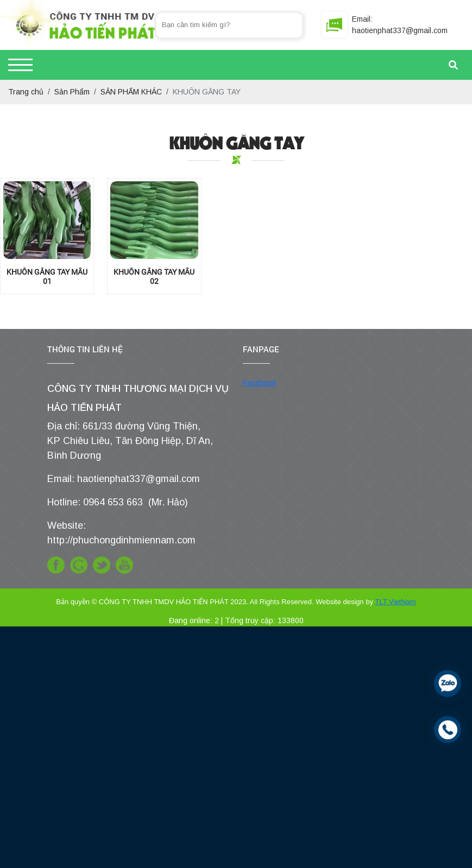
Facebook (260, 383)
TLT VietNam (396, 602)
